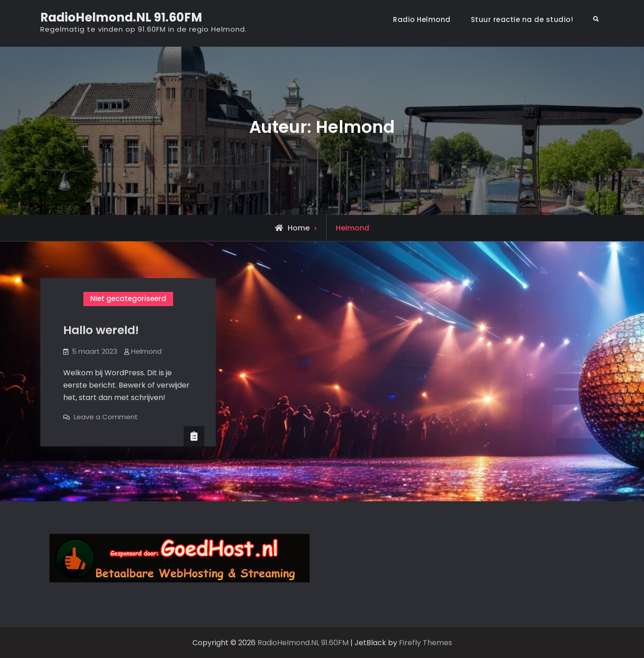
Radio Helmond (422, 19)
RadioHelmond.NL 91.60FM (121, 17)
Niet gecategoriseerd (128, 299)
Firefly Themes (426, 643)
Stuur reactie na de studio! (522, 19)
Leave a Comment (106, 417)
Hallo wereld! (101, 330)
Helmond (146, 351)
